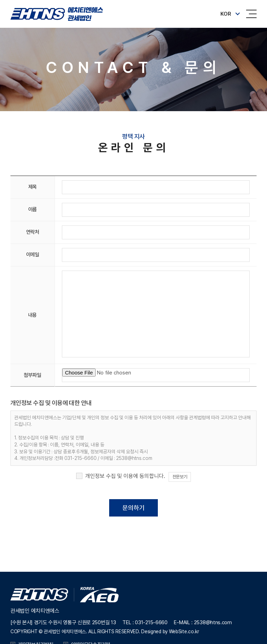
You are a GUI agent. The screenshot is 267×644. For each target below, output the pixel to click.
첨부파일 (32, 375)
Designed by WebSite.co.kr (170, 631)
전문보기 (180, 477)
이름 (33, 209)
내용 (33, 315)
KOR (226, 14)
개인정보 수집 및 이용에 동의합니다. (125, 476)
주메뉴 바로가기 (0, 0)
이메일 (33, 255)
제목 (33, 187)
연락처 (33, 232)
